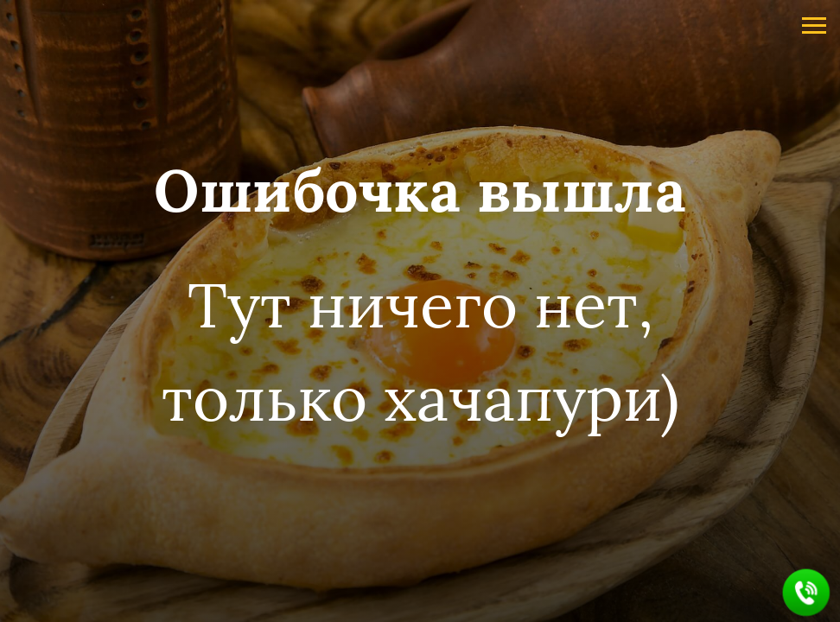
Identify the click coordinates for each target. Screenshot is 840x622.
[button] (807, 593)
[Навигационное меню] (814, 26)
